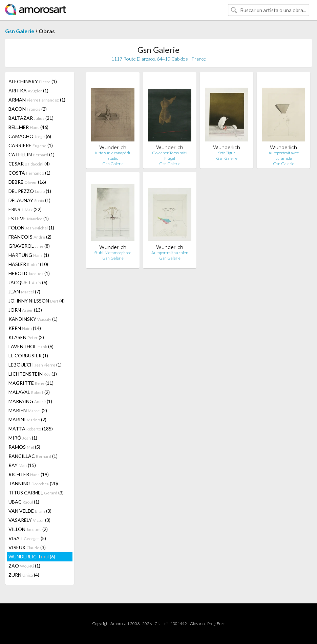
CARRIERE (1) (31, 145)
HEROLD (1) (29, 273)
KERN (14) (25, 328)
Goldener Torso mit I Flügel (170, 156)
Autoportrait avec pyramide (284, 156)
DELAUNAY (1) (29, 200)
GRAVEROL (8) (29, 246)
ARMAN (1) (37, 100)
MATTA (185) (31, 429)
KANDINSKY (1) (33, 319)
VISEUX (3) (27, 547)
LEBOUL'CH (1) (35, 365)
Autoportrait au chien (170, 253)
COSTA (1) (29, 173)
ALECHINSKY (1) (33, 81)
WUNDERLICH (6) (32, 557)
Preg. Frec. (216, 624)
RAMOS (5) (24, 447)
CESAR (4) (29, 164)
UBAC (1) (24, 502)
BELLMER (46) (28, 127)
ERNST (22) (25, 209)
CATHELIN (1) (31, 154)
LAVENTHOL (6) (31, 346)
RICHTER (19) (29, 474)
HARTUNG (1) (29, 255)
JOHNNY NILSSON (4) (37, 301)
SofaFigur (227, 153)
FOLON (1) (31, 228)
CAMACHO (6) (30, 136)
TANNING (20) (33, 483)
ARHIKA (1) (28, 91)
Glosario (197, 624)
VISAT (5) (27, 538)
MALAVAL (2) (29, 392)
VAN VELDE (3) (30, 511)
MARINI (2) (27, 419)
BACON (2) (28, 109)
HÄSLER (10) (28, 264)
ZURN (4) (24, 575)
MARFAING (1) (30, 401)
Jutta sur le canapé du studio (113, 156)
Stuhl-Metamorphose (113, 253)
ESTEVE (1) (29, 218)
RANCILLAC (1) (33, 456)
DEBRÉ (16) (27, 182)
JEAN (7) (24, 292)
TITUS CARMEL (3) (36, 493)
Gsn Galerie (20, 31)
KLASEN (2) (26, 337)
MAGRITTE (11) (31, 383)
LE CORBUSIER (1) (28, 356)
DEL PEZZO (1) (30, 191)
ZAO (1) (24, 566)
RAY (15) (22, 465)
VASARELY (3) (29, 520)
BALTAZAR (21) (31, 118)
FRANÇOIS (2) (30, 237)
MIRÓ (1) (23, 438)
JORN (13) (25, 310)
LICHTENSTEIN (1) (33, 374)
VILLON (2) (28, 529)
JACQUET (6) (28, 282)
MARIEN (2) (28, 410)
